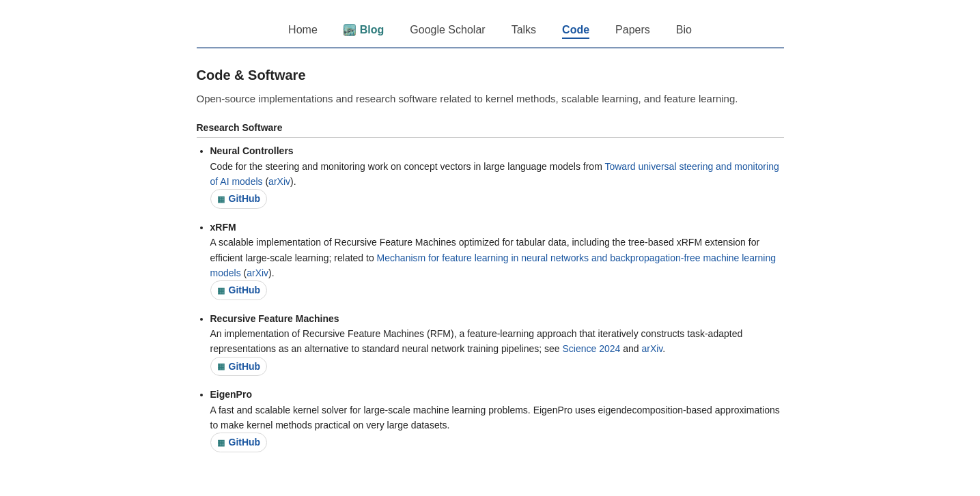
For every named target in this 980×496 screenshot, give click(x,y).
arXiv (279, 181)
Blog (364, 30)
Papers (633, 30)
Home (303, 30)
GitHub (239, 199)
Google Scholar (447, 30)
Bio (684, 30)
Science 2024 (591, 349)
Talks (524, 30)
